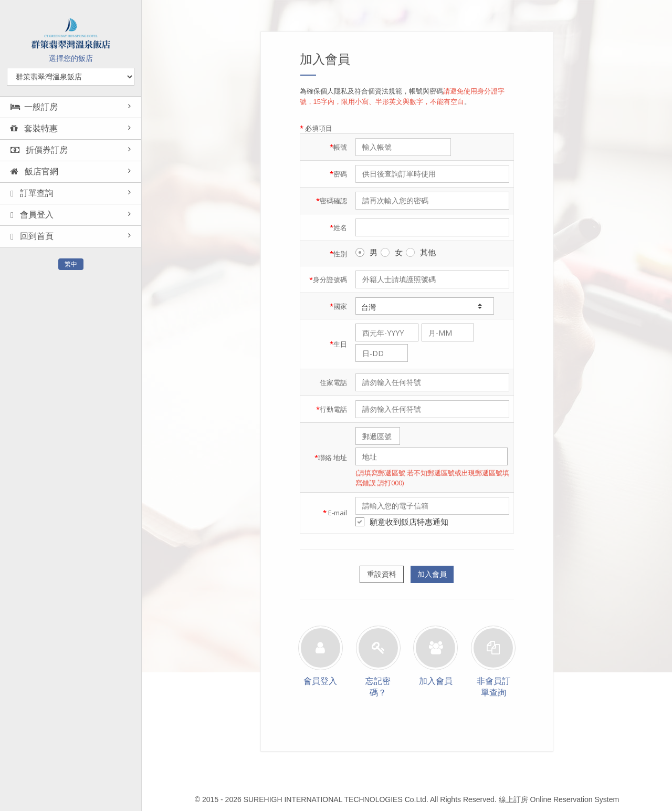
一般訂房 (34, 107)
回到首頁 (32, 236)
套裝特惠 (34, 128)
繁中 (71, 264)
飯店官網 (34, 171)
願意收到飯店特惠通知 (402, 522)
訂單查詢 (32, 193)
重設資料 (382, 574)
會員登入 (32, 215)
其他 (421, 252)
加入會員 (432, 574)
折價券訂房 (39, 150)
